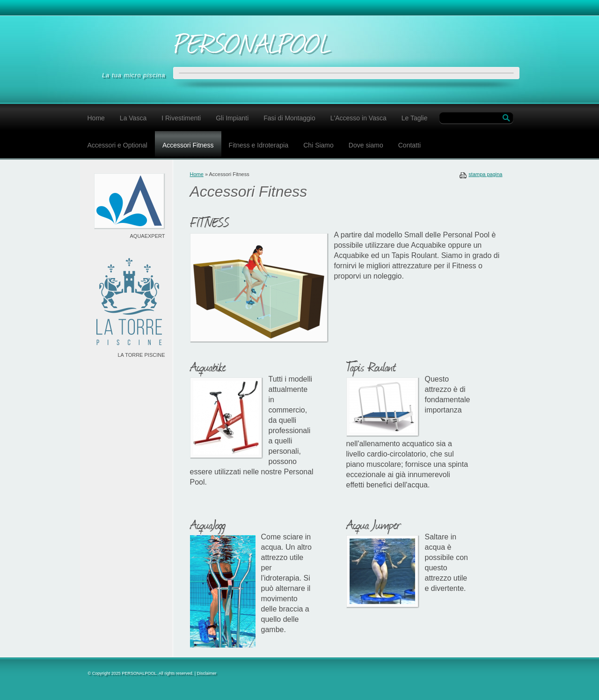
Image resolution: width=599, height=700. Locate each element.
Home (96, 118)
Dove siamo (366, 145)
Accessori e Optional (117, 145)
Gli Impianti (232, 118)
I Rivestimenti (181, 118)
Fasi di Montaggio (289, 118)
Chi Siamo (318, 145)
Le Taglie (415, 118)
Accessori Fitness (188, 145)
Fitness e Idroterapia (259, 145)
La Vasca (133, 118)
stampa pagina (485, 174)
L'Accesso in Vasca (358, 118)
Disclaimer (207, 673)
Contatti (409, 145)
